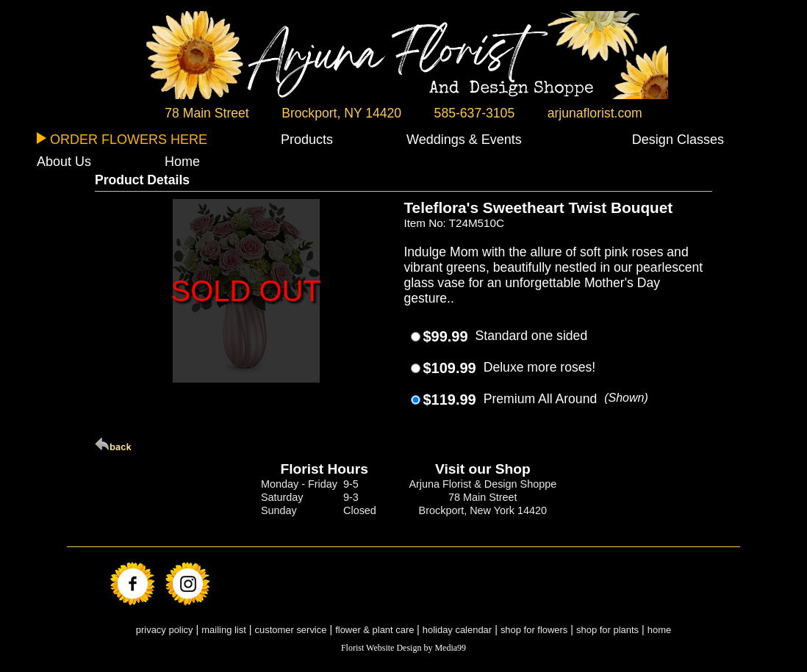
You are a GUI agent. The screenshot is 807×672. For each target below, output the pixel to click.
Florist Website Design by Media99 (403, 648)
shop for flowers (534, 630)
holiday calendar (457, 630)
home (659, 630)
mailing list (223, 630)
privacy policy (165, 630)
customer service (291, 630)
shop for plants (607, 630)
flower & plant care (376, 630)
